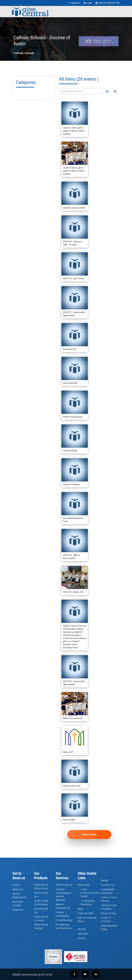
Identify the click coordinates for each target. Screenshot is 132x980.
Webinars (18, 910)
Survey (82, 938)
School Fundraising (62, 914)
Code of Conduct (106, 920)
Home (16, 885)
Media (104, 880)
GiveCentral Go (41, 911)
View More (89, 834)
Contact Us (108, 885)
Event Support (64, 885)
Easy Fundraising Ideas (87, 920)
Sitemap (83, 934)
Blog (80, 909)
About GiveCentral (19, 896)
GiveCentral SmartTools (41, 887)
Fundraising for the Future (64, 927)
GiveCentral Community (41, 903)
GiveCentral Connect (41, 918)
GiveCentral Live (41, 895)
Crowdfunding (64, 920)
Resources (84, 885)
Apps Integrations (63, 906)
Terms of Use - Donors (110, 899)
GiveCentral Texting (41, 927)
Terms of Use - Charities (110, 907)
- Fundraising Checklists (87, 903)
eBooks (82, 929)
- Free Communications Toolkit (90, 893)
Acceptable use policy (108, 891)
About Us (18, 889)
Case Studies (85, 913)
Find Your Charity (18, 904)
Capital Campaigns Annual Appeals (64, 895)
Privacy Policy (109, 913)
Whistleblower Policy (109, 927)
